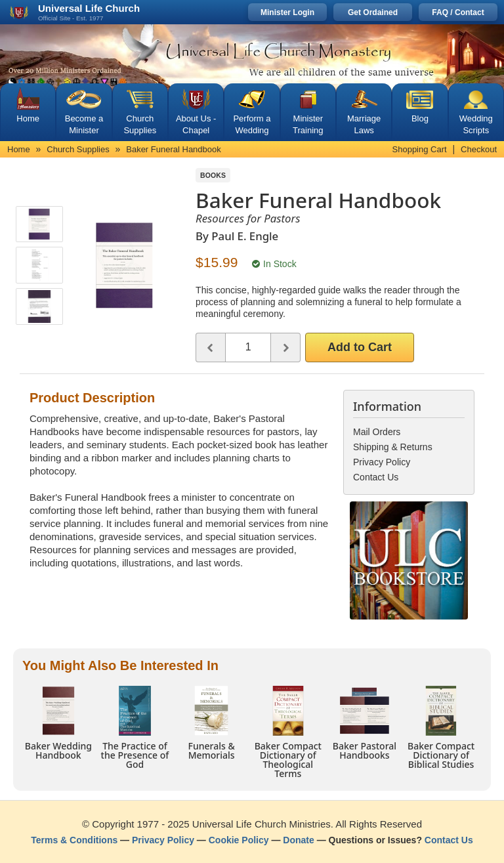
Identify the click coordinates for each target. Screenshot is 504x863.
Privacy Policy (163, 840)
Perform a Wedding (252, 124)
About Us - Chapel (196, 124)
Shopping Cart (420, 149)
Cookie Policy (239, 840)
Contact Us (449, 840)
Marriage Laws (364, 124)
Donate (298, 840)
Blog (420, 118)
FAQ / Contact (458, 12)
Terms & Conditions (74, 840)
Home (28, 118)
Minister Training (308, 124)
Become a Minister (84, 124)
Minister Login (287, 12)
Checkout (479, 149)
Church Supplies (140, 124)
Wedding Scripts (476, 124)
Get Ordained (373, 12)
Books (213, 175)
